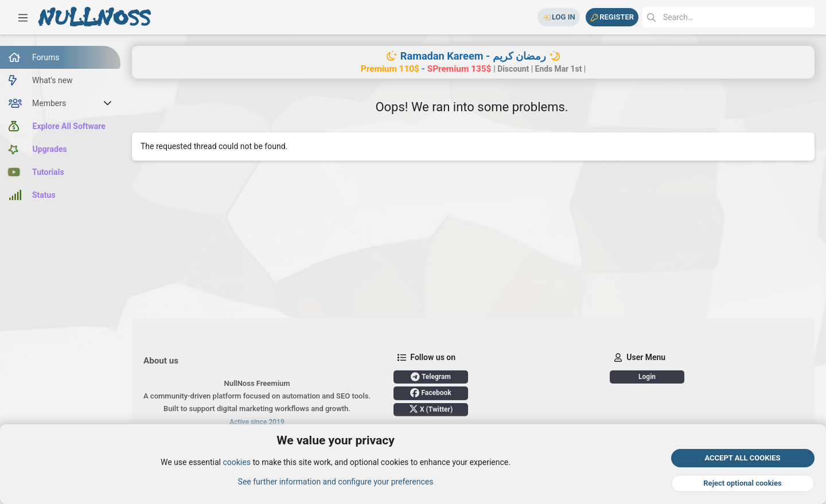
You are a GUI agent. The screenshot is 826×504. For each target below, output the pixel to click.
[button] (23, 17)
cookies (236, 463)
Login (647, 377)
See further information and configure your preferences (336, 482)
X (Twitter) (431, 409)
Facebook (430, 393)
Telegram (431, 377)
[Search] (728, 17)
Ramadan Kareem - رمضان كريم (473, 56)
